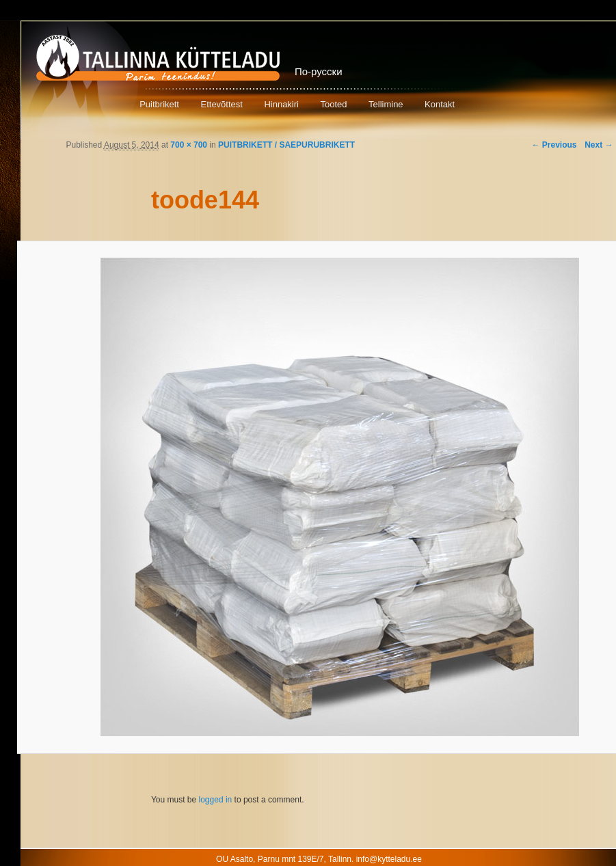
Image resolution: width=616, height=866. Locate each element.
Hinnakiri (281, 104)
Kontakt (440, 104)
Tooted (333, 104)
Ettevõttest (221, 104)
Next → (599, 145)
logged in (216, 800)
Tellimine (386, 104)
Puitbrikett (159, 104)
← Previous (554, 145)
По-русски (319, 71)
